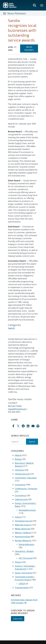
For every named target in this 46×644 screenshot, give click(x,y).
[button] (38, 426)
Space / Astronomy (24, 573)
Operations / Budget (24, 551)
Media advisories (23, 529)
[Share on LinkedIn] (28, 426)
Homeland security (24, 521)
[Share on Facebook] (13, 426)
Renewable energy (27, 510)
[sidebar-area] (23, 520)
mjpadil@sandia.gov (17, 409)
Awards (11, 328)
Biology (18, 459)
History (18, 517)
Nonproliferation (27, 544)
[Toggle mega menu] (42, 5)
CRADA (22, 584)
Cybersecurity (21, 499)
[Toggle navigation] (5, 13)
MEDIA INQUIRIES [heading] (31, 48)
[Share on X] (18, 426)
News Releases (17, 13)
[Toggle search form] (34, 5)
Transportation (22, 588)
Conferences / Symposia (26, 489)
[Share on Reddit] (23, 426)
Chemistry (20, 470)
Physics (18, 562)
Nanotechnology (23, 537)
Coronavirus (21, 495)
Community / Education (26, 478)
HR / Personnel (26, 558)
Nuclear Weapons (23, 541)
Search (32, 442)
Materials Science (23, 525)
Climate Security (22, 474)
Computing (20, 485)
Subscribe (18, 619)
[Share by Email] (33, 426)
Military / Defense (23, 533)
